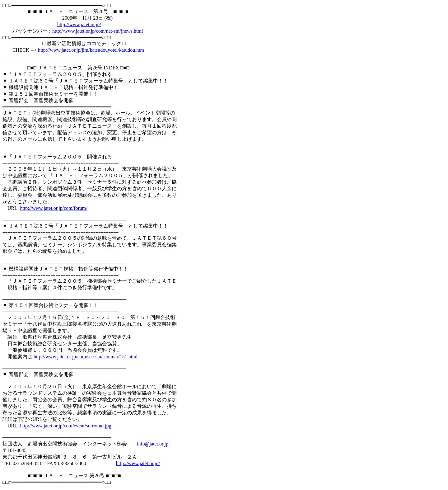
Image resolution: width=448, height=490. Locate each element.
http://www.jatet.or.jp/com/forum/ (54, 208)
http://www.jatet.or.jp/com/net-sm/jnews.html (98, 31)
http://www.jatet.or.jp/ (79, 24)
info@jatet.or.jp (153, 444)
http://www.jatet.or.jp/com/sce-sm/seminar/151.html (86, 357)
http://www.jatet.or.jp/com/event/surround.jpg (65, 426)
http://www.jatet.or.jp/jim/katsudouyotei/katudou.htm (91, 50)
